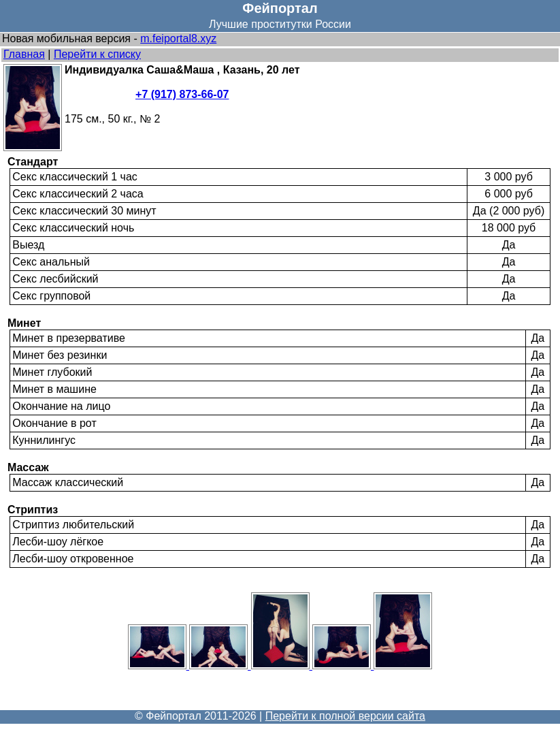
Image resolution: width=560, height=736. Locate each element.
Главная (24, 54)
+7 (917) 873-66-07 (182, 94)
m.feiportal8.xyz (178, 38)
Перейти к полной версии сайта (345, 716)
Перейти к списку (97, 54)
